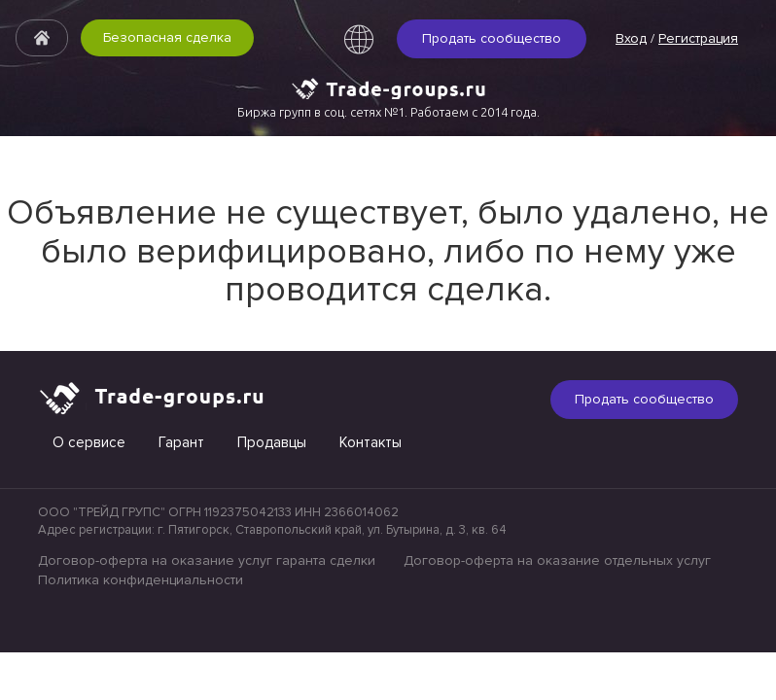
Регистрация (698, 38)
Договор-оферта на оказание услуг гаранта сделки (207, 560)
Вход (631, 38)
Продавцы (272, 442)
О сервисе (89, 442)
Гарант (181, 442)
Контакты (370, 442)
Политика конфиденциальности (141, 580)
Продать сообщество (492, 38)
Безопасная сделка (167, 37)
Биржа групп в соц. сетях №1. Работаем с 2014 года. (388, 112)
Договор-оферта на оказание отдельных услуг (557, 560)
